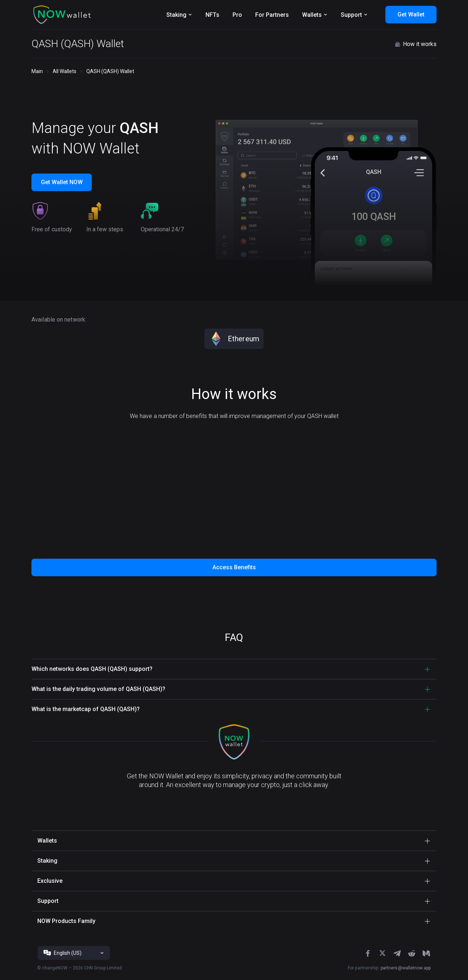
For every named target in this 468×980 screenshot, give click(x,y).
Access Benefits (234, 567)
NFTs (212, 15)
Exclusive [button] (50, 881)
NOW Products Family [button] (66, 921)
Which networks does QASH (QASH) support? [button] (92, 669)
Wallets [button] (47, 841)
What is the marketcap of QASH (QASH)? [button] (86, 709)
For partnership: (389, 968)
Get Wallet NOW (62, 182)
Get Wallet (411, 14)
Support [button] (48, 901)
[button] (62, 15)
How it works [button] (415, 44)
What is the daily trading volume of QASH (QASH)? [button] (98, 689)
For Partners (272, 15)
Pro (237, 15)
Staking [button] (47, 861)
